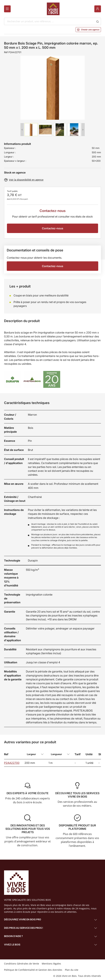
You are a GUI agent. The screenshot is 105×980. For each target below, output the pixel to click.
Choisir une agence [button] (88, 30)
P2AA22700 (12, 763)
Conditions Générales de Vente (22, 964)
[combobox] (49, 21)
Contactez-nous (53, 228)
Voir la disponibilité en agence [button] (24, 180)
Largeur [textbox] (31, 754)
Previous (22, 130)
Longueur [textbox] (56, 754)
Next (83, 130)
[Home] (53, 9)
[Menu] (7, 9)
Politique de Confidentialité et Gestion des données (33, 970)
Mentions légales (51, 964)
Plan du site (72, 970)
